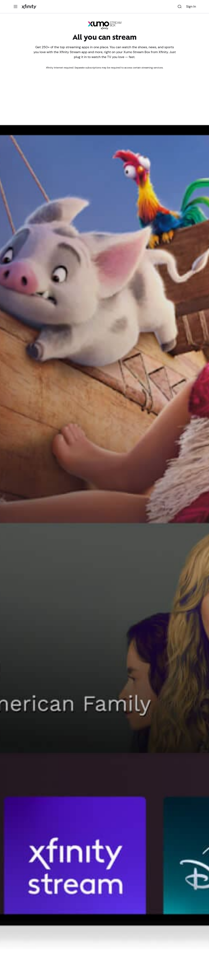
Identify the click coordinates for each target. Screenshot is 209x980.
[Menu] (16, 7)
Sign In (191, 6)
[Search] (180, 7)
